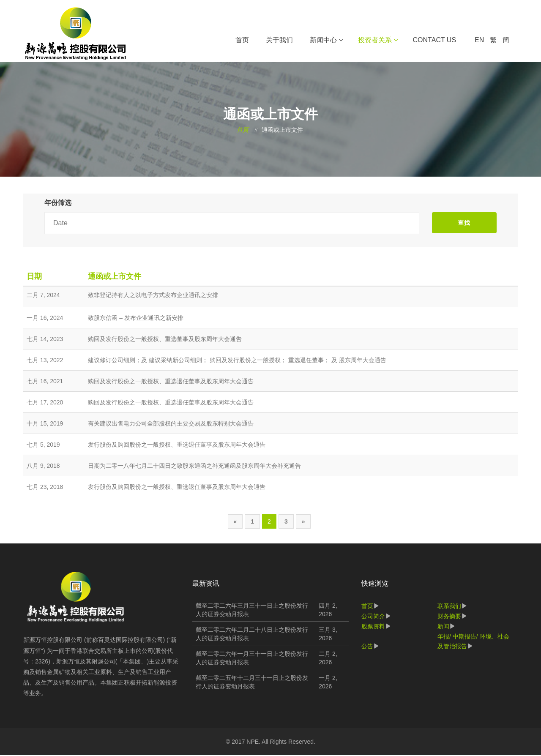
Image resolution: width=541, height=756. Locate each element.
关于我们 (279, 40)
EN (479, 40)
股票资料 (373, 627)
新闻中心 (323, 40)
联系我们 (449, 607)
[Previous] (235, 522)
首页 (242, 40)
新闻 (443, 627)
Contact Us (435, 40)
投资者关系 (375, 40)
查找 (464, 223)
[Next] (303, 522)
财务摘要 (449, 617)
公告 (367, 647)
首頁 (243, 131)
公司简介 (373, 617)
